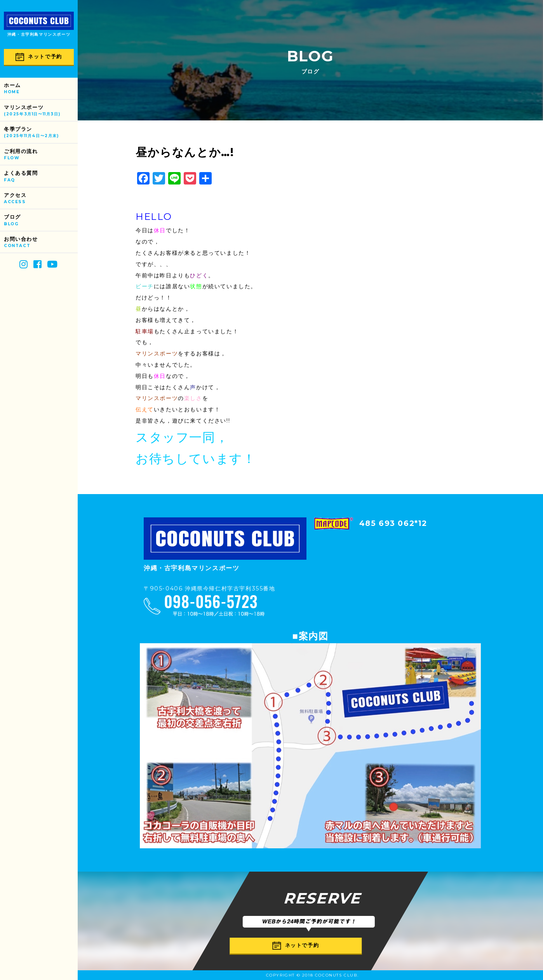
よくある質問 (41, 177)
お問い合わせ (41, 243)
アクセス (41, 199)
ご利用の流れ (41, 155)
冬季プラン (41, 133)
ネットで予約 (39, 57)
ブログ (41, 220)
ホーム (41, 89)
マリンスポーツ (41, 111)
